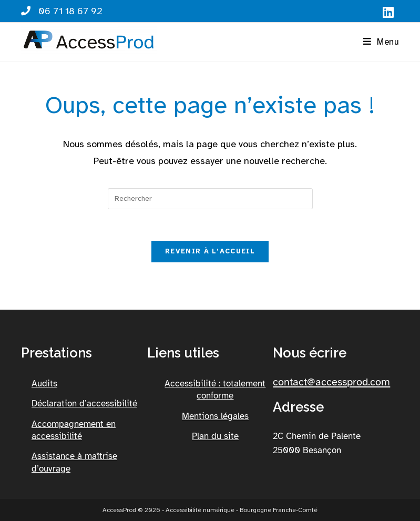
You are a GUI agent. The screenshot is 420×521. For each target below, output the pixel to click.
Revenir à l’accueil (210, 251)
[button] (381, 42)
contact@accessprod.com (331, 382)
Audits (44, 384)
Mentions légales (215, 416)
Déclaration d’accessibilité (84, 403)
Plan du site (215, 436)
